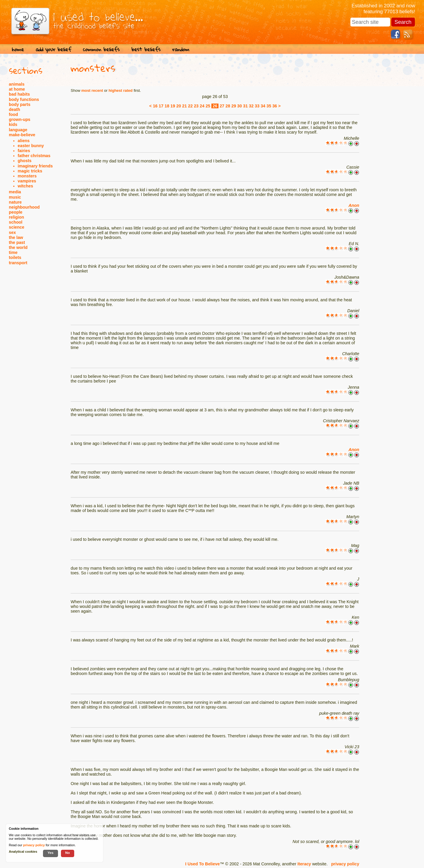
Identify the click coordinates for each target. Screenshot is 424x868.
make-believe (22, 135)
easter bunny (31, 146)
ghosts (25, 161)
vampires (27, 181)
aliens (24, 141)
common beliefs (101, 49)
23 (196, 106)
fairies (24, 151)
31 (245, 106)
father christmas (34, 156)
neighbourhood (24, 207)
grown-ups (20, 119)
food (13, 114)
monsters (27, 176)
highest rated (121, 90)
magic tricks (30, 171)
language (18, 130)
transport (18, 263)
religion (16, 217)
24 (202, 106)
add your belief (53, 49)
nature (15, 202)
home (18, 49)
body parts (20, 104)
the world (18, 247)
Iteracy (304, 864)
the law (16, 237)
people (16, 212)
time (13, 252)
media (15, 192)
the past (17, 242)
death (14, 109)
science (16, 227)
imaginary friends (35, 166)
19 (173, 106)
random (181, 49)
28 (228, 106)
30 (240, 106)
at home (17, 89)
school (16, 222)
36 (275, 106)
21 (185, 106)
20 (179, 106)
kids (13, 124)
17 (161, 106)
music (15, 197)
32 (251, 106)
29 (234, 106)
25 (208, 106)
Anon (354, 205)
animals (17, 84)
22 (191, 106)
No (68, 853)
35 (269, 106)
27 (222, 106)
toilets (15, 257)
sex (12, 232)
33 (257, 106)
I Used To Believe (202, 864)
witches (25, 186)
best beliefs (146, 49)
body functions (24, 99)
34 (263, 106)
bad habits (19, 94)
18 (167, 106)
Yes (50, 853)
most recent (92, 90)
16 (155, 106)
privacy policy (345, 864)
